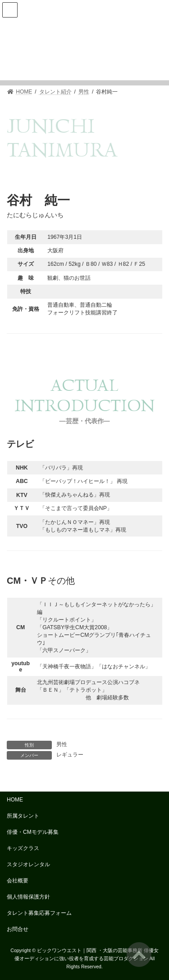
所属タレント (23, 816)
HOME (15, 800)
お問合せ (18, 929)
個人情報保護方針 (28, 897)
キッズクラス (23, 848)
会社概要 (18, 881)
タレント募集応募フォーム (39, 913)
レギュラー (70, 755)
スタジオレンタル (28, 864)
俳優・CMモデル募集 (33, 832)
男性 (62, 744)
